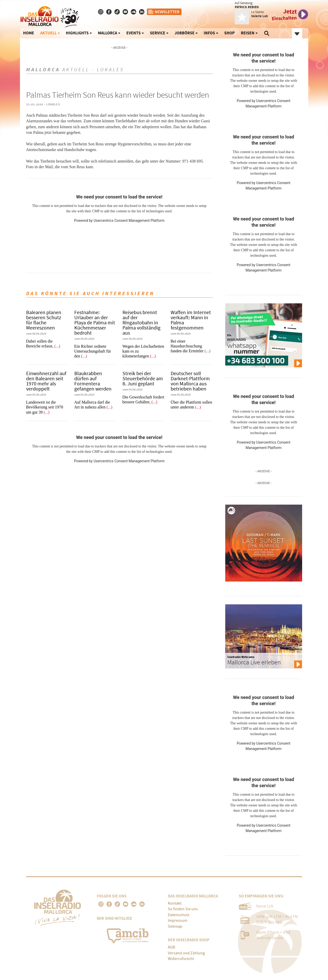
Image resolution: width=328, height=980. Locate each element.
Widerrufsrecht (181, 959)
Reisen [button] (248, 33)
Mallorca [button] (107, 33)
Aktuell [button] (48, 33)
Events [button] (134, 33)
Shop (229, 33)
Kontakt (175, 903)
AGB (171, 947)
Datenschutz (179, 915)
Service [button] (158, 33)
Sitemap (175, 926)
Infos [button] (209, 33)
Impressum (178, 921)
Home (29, 33)
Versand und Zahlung (186, 953)
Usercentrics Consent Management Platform (129, 221)
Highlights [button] (77, 33)
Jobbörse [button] (184, 33)
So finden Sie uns (183, 909)
